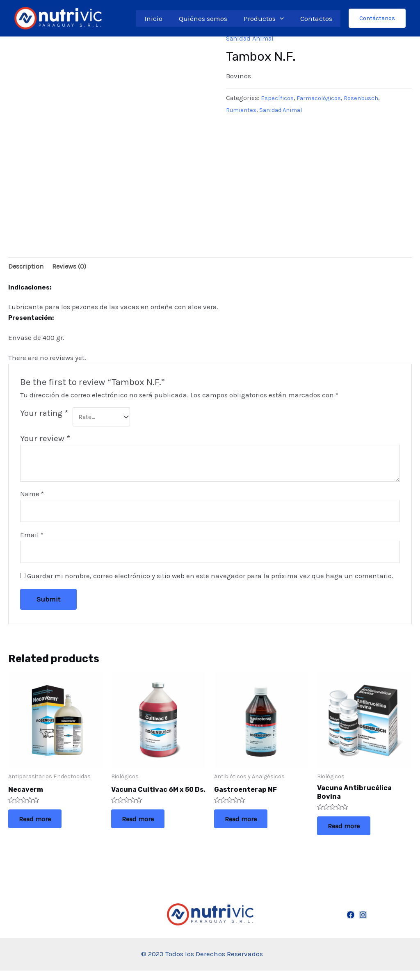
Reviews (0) (71, 267)
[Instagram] (363, 924)
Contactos (317, 18)
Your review (45, 440)
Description (26, 267)
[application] (283, 18)
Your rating (44, 414)
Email (32, 537)
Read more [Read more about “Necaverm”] (42, 825)
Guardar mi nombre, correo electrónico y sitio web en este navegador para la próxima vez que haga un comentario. (210, 579)
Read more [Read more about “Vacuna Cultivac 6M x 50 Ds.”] (145, 833)
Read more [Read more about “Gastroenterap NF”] (248, 825)
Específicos (278, 98)
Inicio (162, 18)
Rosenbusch (365, 98)
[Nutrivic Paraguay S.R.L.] (58, 18)
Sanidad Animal (252, 38)
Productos (267, 18)
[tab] (26, 267)
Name (32, 495)
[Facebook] (351, 924)
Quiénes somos (209, 18)
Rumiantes (242, 109)
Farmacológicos (321, 98)
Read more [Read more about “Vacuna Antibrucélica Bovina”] (350, 833)
